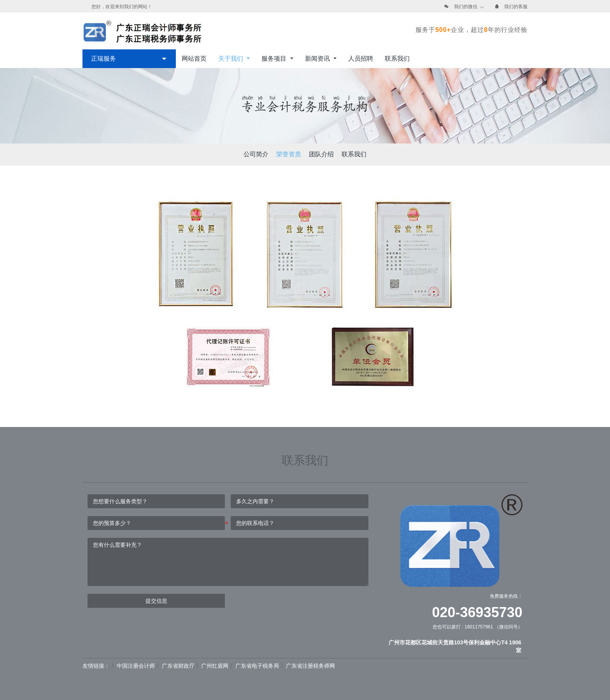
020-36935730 (477, 612)
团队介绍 (321, 154)
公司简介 (256, 154)
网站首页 (194, 59)
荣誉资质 (289, 154)
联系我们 (354, 154)
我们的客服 (516, 7)
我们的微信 (466, 7)
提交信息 (156, 601)
